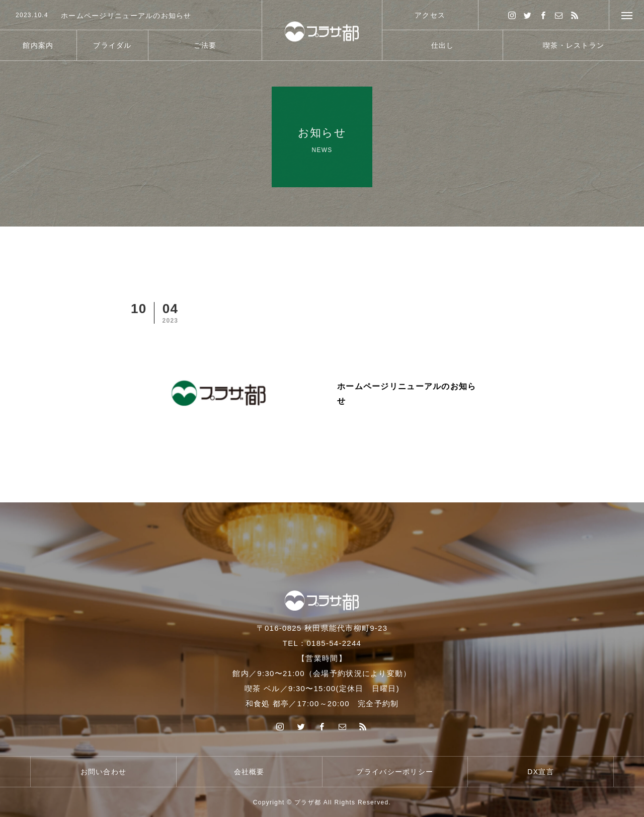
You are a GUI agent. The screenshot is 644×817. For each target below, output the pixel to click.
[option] (131, 16)
